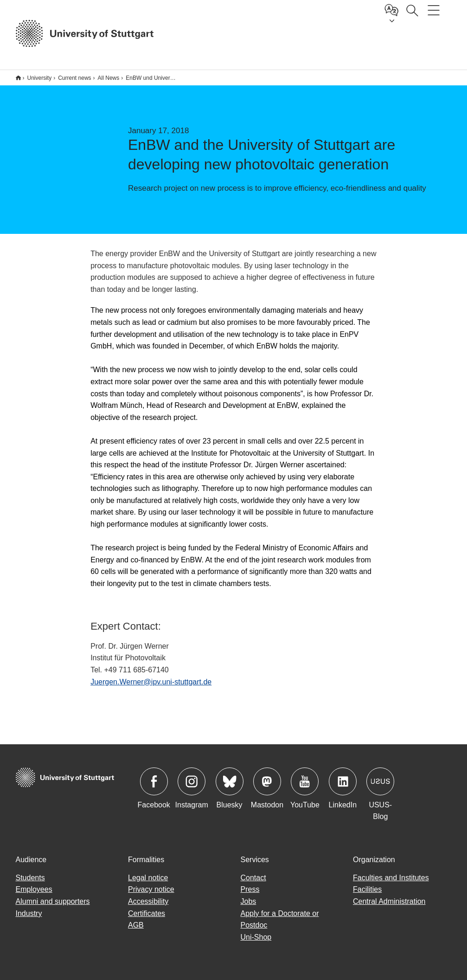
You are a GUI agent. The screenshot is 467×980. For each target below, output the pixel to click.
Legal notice (148, 878)
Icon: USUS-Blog (380, 781)
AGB (136, 925)
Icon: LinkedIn (343, 781)
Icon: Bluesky (230, 781)
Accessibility (148, 901)
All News (109, 78)
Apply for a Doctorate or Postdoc (280, 919)
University (40, 78)
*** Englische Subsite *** (18, 78)
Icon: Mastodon (267, 781)
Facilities (367, 889)
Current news (74, 78)
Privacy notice (151, 889)
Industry (29, 913)
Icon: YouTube (305, 781)
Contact (253, 878)
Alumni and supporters (53, 901)
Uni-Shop (256, 937)
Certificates (147, 913)
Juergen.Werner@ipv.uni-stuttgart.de (151, 682)
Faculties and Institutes (391, 878)
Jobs (249, 901)
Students (30, 878)
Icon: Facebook (154, 781)
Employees (34, 889)
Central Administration (389, 901)
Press (250, 889)
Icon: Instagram (192, 781)
